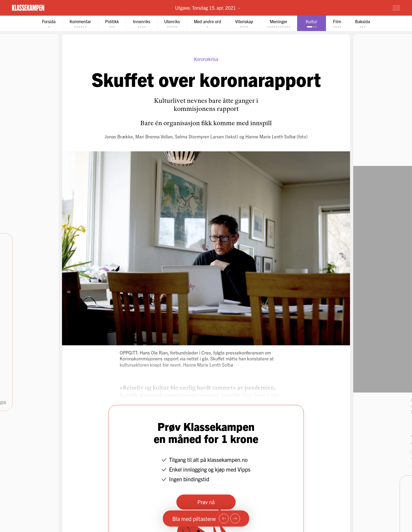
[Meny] (396, 8)
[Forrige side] (224, 519)
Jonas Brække (119, 136)
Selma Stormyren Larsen (199, 136)
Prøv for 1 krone (364, 8)
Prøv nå (206, 502)
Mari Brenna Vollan (154, 136)
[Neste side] (235, 519)
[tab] (49, 23)
